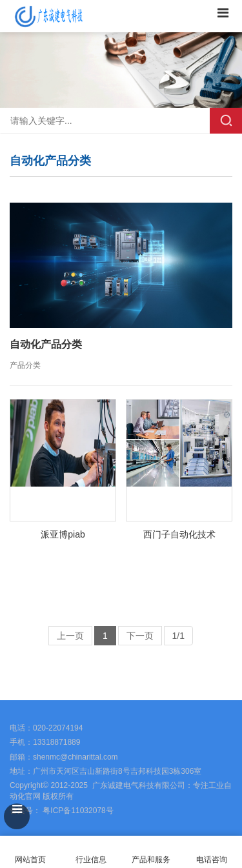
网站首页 (30, 852)
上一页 (70, 636)
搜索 (226, 121)
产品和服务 (151, 860)
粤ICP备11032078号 (77, 811)
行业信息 (91, 860)
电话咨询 (212, 852)
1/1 (178, 636)
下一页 (140, 636)
